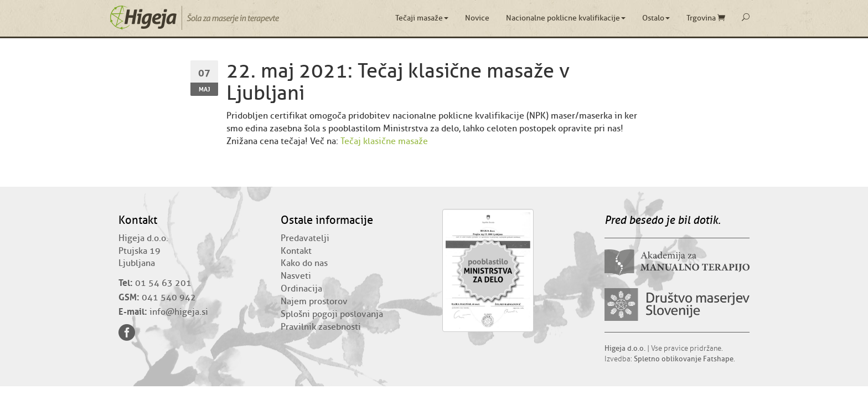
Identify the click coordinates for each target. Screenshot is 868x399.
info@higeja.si (179, 312)
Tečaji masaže (422, 18)
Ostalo (656, 18)
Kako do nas (304, 263)
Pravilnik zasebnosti (321, 327)
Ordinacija (301, 289)
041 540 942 (169, 298)
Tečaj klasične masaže (384, 141)
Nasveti (296, 276)
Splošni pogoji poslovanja (332, 314)
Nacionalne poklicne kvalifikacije (566, 18)
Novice (477, 18)
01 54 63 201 (163, 283)
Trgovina (706, 18)
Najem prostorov (314, 301)
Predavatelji (305, 238)
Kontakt (296, 251)
